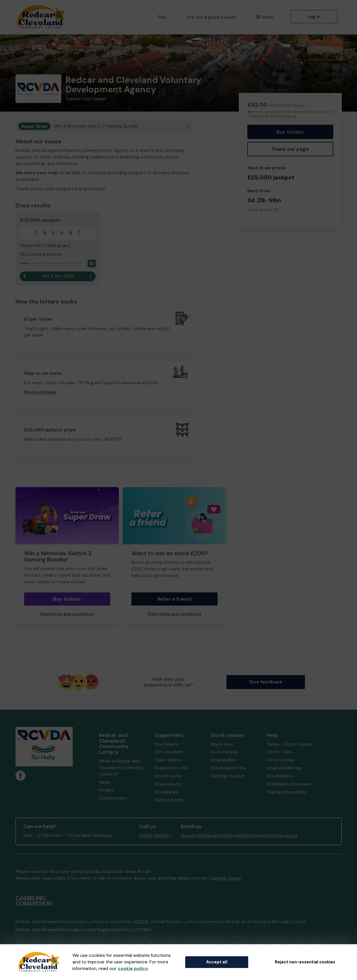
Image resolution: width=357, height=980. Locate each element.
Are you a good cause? (211, 17)
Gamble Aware (226, 878)
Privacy (107, 790)
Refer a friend (174, 599)
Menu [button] (265, 17)
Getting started (227, 776)
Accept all (217, 962)
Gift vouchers (169, 752)
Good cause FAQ (228, 768)
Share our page (290, 149)
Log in (314, 16)
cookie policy (133, 968)
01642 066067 (155, 836)
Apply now (222, 744)
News (105, 782)
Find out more (40, 392)
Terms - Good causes (289, 744)
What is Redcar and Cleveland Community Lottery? (122, 768)
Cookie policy (113, 798)
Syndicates (167, 792)
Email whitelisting (284, 768)
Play (162, 17)
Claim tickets (168, 760)
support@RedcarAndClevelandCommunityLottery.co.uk (239, 836)
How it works (168, 776)
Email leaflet (223, 760)
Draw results (168, 784)
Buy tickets (290, 132)
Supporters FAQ (172, 768)
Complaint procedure (289, 784)
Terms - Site (279, 752)
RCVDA (141, 922)
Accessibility (280, 776)
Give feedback (266, 682)
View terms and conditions (67, 614)
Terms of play (281, 760)
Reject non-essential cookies (305, 962)
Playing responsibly (287, 792)
